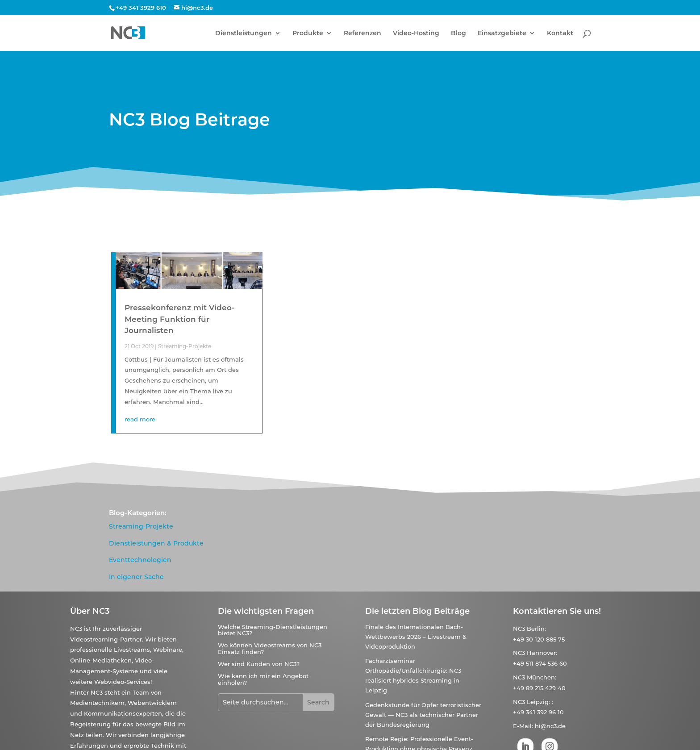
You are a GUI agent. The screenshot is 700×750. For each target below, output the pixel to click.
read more (140, 419)
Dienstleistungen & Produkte (156, 543)
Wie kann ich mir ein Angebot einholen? (263, 679)
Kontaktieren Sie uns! (557, 611)
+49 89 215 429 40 (539, 688)
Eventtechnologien (140, 560)
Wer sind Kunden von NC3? (259, 664)
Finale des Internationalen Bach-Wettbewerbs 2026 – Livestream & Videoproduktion (416, 637)
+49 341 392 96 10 (538, 712)
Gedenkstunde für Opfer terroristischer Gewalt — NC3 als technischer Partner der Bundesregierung (423, 715)
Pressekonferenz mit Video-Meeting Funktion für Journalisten (180, 319)
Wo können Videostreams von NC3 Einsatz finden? (270, 648)
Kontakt (560, 33)
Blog (458, 33)
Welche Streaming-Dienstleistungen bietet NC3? (273, 630)
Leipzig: (538, 702)
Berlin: (536, 629)
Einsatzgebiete (502, 33)
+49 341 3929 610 (141, 8)
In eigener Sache (136, 577)
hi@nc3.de (550, 726)
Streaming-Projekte (185, 346)
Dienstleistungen (244, 33)
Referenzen (362, 33)
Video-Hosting (416, 33)
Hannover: (542, 653)
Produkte (308, 33)
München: (542, 677)
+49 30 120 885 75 (539, 639)
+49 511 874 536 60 (540, 663)
